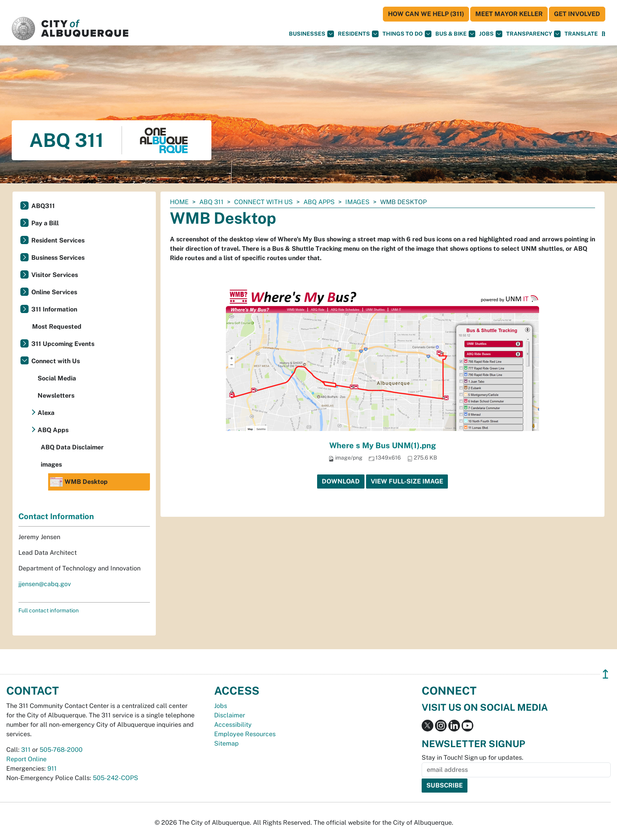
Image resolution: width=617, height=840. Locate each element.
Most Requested (57, 327)
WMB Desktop (79, 482)
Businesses (311, 34)
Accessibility (233, 725)
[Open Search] (603, 34)
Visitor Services (55, 275)
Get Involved (577, 14)
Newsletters (56, 396)
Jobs (491, 34)
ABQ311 (43, 206)
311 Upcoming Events (63, 344)
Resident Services (58, 240)
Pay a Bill (45, 223)
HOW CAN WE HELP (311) (426, 14)
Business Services (58, 258)
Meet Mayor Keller (509, 14)
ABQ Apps (319, 202)
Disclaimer (230, 715)
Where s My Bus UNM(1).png (383, 445)
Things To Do (407, 34)
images (357, 202)
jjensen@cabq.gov (45, 584)
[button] (581, 34)
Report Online (26, 759)
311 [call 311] (26, 750)
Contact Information (56, 516)
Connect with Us (263, 202)
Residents (358, 34)
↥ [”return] (605, 674)
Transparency (533, 34)
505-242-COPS (115, 778)
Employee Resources (245, 734)
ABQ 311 (211, 202)
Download (341, 481)
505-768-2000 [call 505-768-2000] (61, 750)
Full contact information (49, 610)
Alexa (46, 413)
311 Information (54, 309)
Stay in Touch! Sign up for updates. (473, 758)
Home (179, 202)
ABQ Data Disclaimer (72, 447)
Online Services (54, 292)
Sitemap (226, 743)
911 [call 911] (52, 768)
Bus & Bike (455, 34)
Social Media (57, 378)
